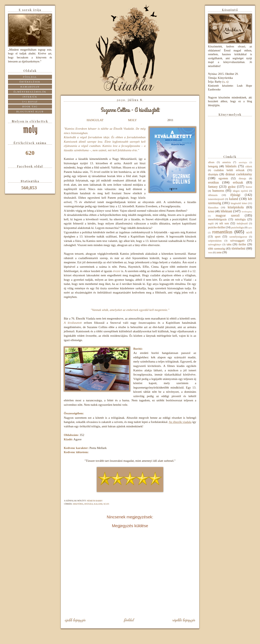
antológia (243, 162)
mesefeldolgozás (217, 219)
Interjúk (30, 97)
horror (249, 187)
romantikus (222, 232)
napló (211, 223)
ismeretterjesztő (216, 199)
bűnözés (231, 166)
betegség (213, 166)
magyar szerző (227, 215)
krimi (211, 211)
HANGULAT (95, 120)
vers (210, 252)
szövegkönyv (215, 244)
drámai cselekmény (239, 174)
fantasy (213, 187)
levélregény (247, 211)
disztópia (78, 504)
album (211, 162)
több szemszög (216, 249)
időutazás (213, 195)
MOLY (132, 120)
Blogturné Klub (30, 112)
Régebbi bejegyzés (184, 620)
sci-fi (106, 504)
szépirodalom (215, 241)
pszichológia (238, 227)
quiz (250, 227)
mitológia (240, 219)
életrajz (242, 178)
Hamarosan (30, 87)
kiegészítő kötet (239, 203)
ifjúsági (88, 504)
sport (218, 237)
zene (219, 252)
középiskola (236, 207)
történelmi (238, 248)
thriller (242, 244)
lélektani (226, 211)
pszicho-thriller (217, 227)
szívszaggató (237, 241)
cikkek (249, 166)
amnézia (226, 162)
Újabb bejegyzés (75, 620)
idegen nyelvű (240, 191)
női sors (224, 223)
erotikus (213, 182)
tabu (229, 244)
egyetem (223, 178)
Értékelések (30, 82)
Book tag (30, 107)
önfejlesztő (242, 223)
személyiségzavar (238, 237)
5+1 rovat (30, 102)
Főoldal (129, 620)
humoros (218, 191)
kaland (98, 504)
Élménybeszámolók (30, 92)
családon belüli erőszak (229, 170)
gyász (232, 187)
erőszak (238, 182)
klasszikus (213, 207)
